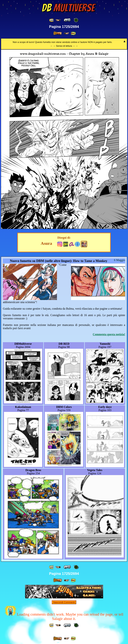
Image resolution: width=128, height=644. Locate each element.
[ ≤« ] (58, 20)
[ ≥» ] (67, 33)
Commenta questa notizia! (109, 334)
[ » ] (58, 33)
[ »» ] (73, 33)
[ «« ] (52, 20)
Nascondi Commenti (64, 602)
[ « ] (67, 20)
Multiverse (68, 8)
